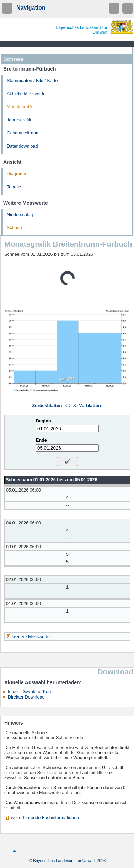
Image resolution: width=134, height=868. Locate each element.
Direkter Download (26, 697)
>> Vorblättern (87, 406)
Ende (41, 440)
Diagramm (17, 174)
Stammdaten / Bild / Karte (32, 81)
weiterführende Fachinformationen (45, 818)
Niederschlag (20, 215)
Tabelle (14, 187)
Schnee (14, 228)
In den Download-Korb (30, 692)
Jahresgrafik (19, 120)
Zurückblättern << (51, 406)
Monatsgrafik (20, 107)
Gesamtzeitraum (23, 133)
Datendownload (22, 146)
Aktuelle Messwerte (26, 94)
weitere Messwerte (31, 637)
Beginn (44, 421)
